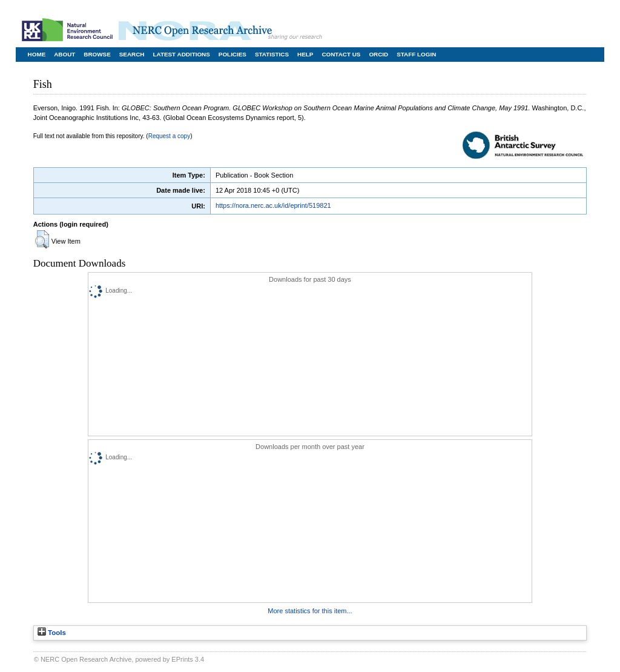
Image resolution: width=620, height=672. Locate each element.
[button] (42, 239)
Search (132, 54)
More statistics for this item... (310, 611)
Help (305, 54)
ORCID (378, 54)
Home (37, 54)
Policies (232, 54)
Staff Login (416, 54)
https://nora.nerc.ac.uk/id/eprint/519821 (273, 205)
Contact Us (341, 54)
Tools (52, 633)
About (64, 54)
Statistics (272, 54)
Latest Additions (181, 54)
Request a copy (170, 136)
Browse (97, 54)
